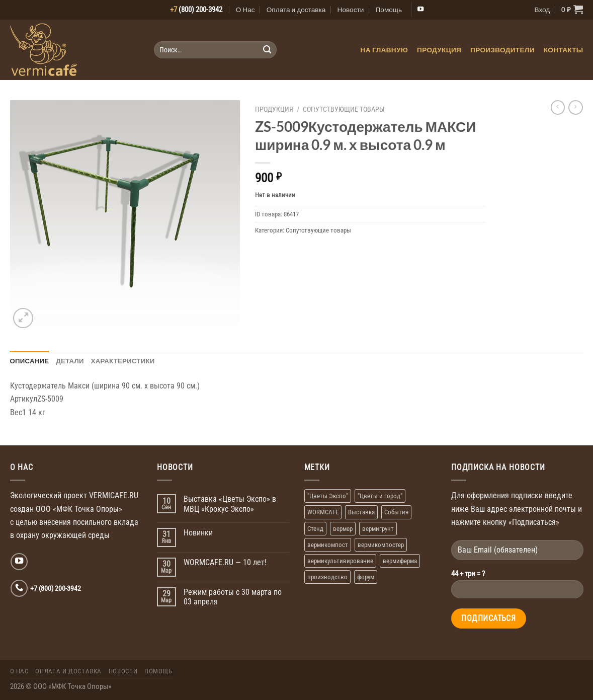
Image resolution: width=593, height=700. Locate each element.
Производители (502, 50)
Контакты (564, 50)
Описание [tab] (30, 361)
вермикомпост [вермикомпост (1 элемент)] (328, 545)
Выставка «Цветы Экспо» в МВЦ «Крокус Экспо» (230, 504)
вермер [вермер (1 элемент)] (343, 529)
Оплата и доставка (296, 10)
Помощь (389, 10)
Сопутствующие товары (344, 109)
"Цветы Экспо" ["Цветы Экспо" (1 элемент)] (328, 496)
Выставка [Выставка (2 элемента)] (361, 512)
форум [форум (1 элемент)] (366, 577)
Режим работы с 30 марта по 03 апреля (233, 597)
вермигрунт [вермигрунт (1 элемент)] (378, 529)
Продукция (439, 50)
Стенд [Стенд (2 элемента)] (315, 529)
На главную (385, 50)
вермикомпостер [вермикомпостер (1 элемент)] (381, 545)
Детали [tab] (70, 361)
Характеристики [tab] (123, 361)
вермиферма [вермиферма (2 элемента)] (400, 561)
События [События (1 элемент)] (396, 512)
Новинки (198, 533)
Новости (351, 10)
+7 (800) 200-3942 (56, 588)
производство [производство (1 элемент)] (327, 577)
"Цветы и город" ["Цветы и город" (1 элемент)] (380, 496)
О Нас (245, 10)
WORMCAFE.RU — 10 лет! (225, 562)
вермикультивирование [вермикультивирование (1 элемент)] (340, 561)
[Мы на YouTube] (420, 10)
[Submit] (267, 50)
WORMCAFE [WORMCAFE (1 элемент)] (323, 512)
